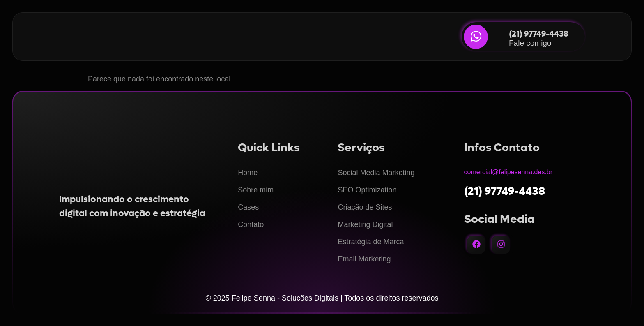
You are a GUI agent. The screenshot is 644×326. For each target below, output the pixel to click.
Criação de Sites (365, 207)
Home (248, 173)
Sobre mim (256, 190)
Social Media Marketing (376, 173)
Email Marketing (364, 259)
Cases (248, 207)
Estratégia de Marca (371, 242)
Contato (251, 224)
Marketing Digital (365, 224)
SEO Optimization (367, 190)
